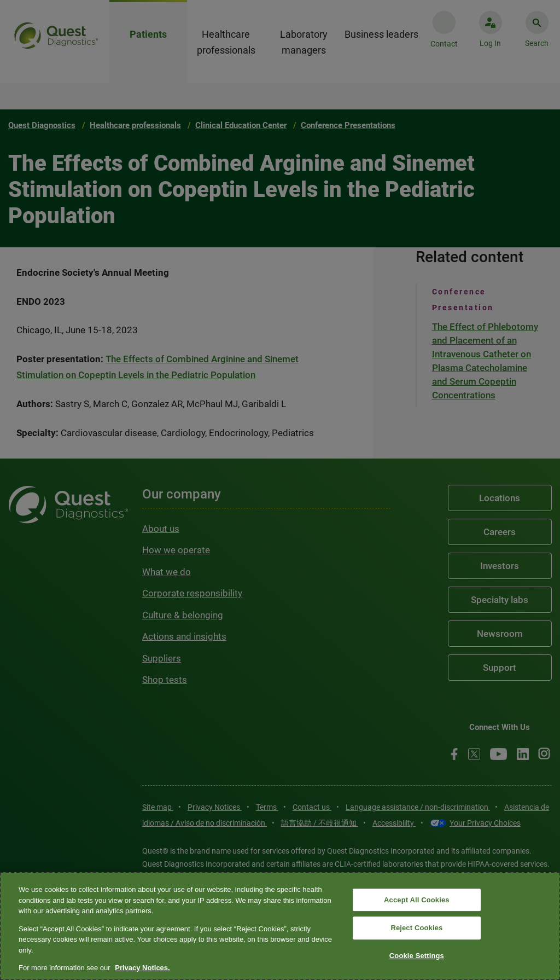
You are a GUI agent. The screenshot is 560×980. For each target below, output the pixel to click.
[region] (280, 926)
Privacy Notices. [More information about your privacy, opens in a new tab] (142, 968)
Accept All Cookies (417, 900)
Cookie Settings (417, 956)
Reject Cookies (416, 928)
